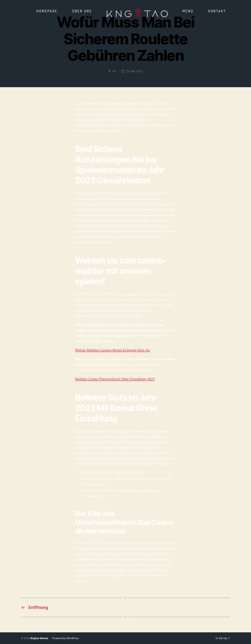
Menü (188, 11)
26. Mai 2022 (134, 71)
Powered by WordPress (66, 638)
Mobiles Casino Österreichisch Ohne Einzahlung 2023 (115, 379)
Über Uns (82, 11)
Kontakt (217, 11)
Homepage (47, 11)
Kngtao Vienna (39, 638)
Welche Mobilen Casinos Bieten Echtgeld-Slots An (112, 350)
